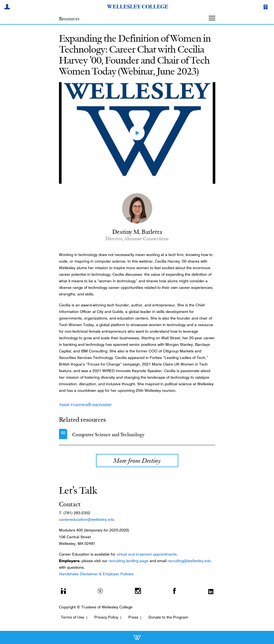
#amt (64, 404)
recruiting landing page (128, 561)
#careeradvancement (91, 404)
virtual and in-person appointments (147, 554)
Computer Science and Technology (108, 435)
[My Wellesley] (8, 7)
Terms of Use (73, 617)
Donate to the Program (168, 617)
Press (133, 617)
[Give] (267, 7)
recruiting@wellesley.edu (189, 561)
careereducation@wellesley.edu (87, 519)
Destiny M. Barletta (137, 232)
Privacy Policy (106, 617)
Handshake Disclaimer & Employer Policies (96, 574)
